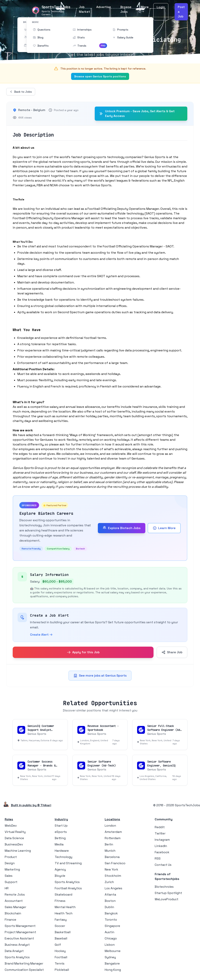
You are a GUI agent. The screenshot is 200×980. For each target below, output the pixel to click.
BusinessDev (14, 844)
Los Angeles (113, 888)
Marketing (12, 869)
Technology (63, 857)
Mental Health (65, 907)
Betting (60, 838)
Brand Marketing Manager (24, 963)
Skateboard (63, 894)
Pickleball (62, 970)
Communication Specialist (24, 970)
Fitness (60, 901)
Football (61, 957)
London (110, 826)
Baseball (61, 938)
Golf (58, 945)
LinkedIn (161, 846)
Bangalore (112, 963)
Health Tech (64, 913)
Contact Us (163, 865)
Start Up (61, 826)
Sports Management (20, 926)
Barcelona (112, 857)
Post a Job (181, 12)
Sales (9, 876)
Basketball (63, 932)
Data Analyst (14, 951)
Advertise (104, 7)
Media (59, 844)
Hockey (60, 951)
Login (161, 7)
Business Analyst (17, 945)
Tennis (60, 963)
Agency (60, 869)
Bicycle (60, 876)
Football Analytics (68, 888)
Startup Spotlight (168, 893)
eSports (61, 832)
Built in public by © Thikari (31, 805)
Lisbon (110, 945)
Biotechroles (164, 887)
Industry (61, 819)
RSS (158, 858)
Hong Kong (113, 970)
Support (11, 882)
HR (7, 888)
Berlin (109, 844)
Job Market (84, 9)
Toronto (111, 920)
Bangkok (111, 913)
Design (10, 863)
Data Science (14, 838)
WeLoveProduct (167, 899)
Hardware (62, 851)
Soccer (60, 926)
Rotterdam (113, 838)
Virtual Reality (15, 832)
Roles (9, 819)
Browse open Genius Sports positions (100, 76)
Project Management (20, 932)
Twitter (160, 833)
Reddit (160, 827)
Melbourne (113, 951)
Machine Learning (18, 851)
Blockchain (13, 913)
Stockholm (113, 876)
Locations (112, 819)
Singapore (112, 926)
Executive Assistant (19, 938)
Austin (109, 932)
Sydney (110, 957)
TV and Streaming (68, 863)
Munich (110, 851)
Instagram (162, 840)
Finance (10, 920)
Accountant (14, 901)
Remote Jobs (15, 894)
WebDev (11, 826)
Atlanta (110, 894)
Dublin (109, 907)
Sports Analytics (17, 957)
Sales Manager (15, 907)
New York (111, 869)
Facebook (162, 852)
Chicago (111, 938)
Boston (110, 901)
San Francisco (115, 863)
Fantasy (61, 920)
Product (11, 857)
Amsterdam (113, 832)
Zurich (109, 882)
